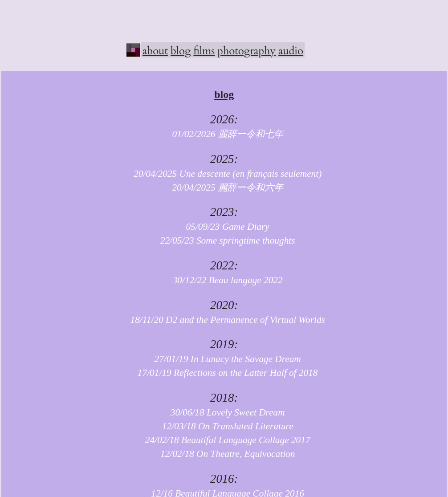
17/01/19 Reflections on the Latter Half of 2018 (224, 373)
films (204, 51)
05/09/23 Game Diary (224, 227)
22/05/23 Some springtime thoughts (224, 240)
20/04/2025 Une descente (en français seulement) (224, 174)
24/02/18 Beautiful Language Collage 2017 (224, 440)
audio (291, 51)
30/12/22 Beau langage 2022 (224, 280)
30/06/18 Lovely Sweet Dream (224, 412)
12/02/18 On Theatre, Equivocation (224, 454)
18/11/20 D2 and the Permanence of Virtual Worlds (224, 320)
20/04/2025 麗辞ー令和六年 (224, 187)
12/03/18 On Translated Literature (224, 426)
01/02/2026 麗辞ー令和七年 (224, 134)
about (155, 51)
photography (246, 51)
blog (181, 51)
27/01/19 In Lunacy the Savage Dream (224, 359)
